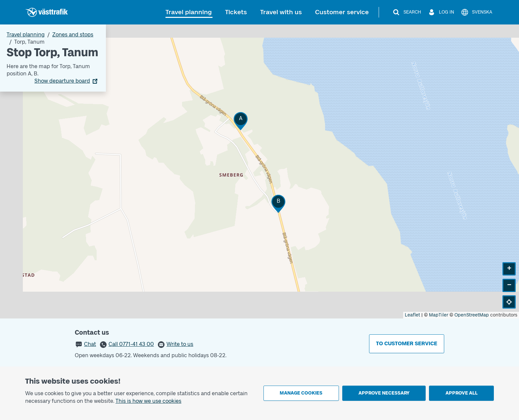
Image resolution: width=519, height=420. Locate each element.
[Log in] (441, 12)
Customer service (342, 12)
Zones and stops (73, 35)
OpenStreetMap (472, 315)
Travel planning (189, 12)
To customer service (407, 343)
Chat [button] (90, 344)
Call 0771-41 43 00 (131, 344)
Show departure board (62, 81)
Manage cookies (301, 393)
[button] (241, 121)
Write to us (180, 344)
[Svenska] (476, 12)
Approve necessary (384, 393)
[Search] (407, 12)
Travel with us (281, 12)
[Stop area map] (259, 171)
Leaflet (412, 315)
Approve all (462, 393)
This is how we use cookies (148, 401)
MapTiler (439, 315)
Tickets (236, 12)
